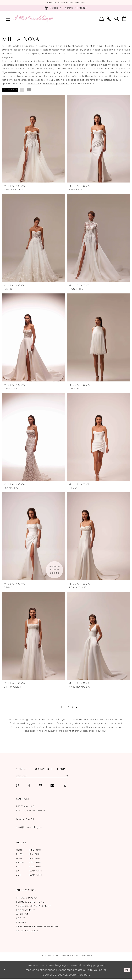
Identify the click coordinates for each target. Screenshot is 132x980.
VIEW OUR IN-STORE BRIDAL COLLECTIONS (66, 3)
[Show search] (117, 19)
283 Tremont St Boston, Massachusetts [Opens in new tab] (31, 810)
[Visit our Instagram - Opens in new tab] (18, 787)
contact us (33, 84)
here (87, 976)
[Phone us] (109, 19)
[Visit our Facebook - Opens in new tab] (29, 787)
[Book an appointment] (66, 9)
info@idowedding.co (29, 829)
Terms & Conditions (30, 903)
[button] (8, 19)
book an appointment (56, 84)
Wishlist (22, 916)
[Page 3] (69, 708)
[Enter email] (50, 777)
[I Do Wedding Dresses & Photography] (33, 19)
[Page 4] (73, 708)
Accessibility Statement (34, 907)
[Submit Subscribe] (79, 777)
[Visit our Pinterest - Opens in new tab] (40, 787)
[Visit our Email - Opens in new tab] (52, 787)
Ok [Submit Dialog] (126, 971)
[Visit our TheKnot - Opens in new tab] (65, 787)
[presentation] (34, 139)
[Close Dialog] (5, 971)
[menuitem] (8, 19)
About (21, 920)
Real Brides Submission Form (37, 928)
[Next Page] (78, 708)
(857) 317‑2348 (25, 820)
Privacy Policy (27, 899)
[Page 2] (64, 708)
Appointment (26, 911)
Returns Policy (27, 932)
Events (21, 924)
